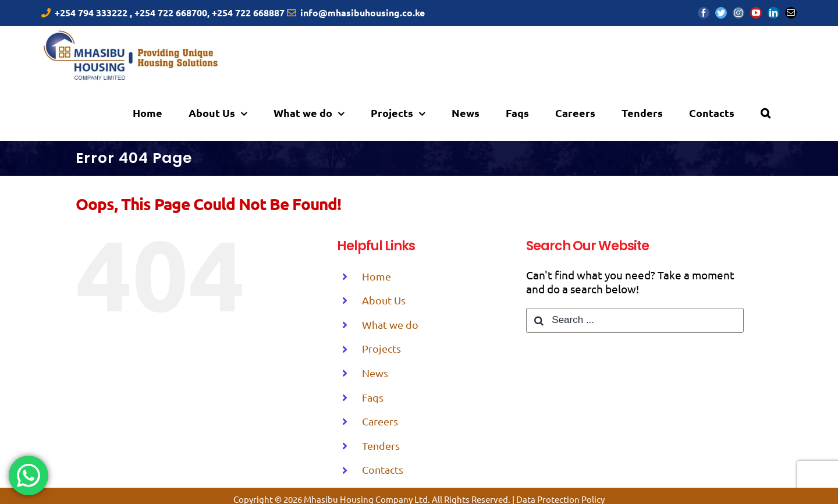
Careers (380, 421)
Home (377, 276)
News (375, 373)
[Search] (766, 113)
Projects (381, 348)
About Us (384, 300)
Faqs (373, 397)
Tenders (381, 446)
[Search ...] (635, 320)
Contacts (383, 469)
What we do (390, 324)
